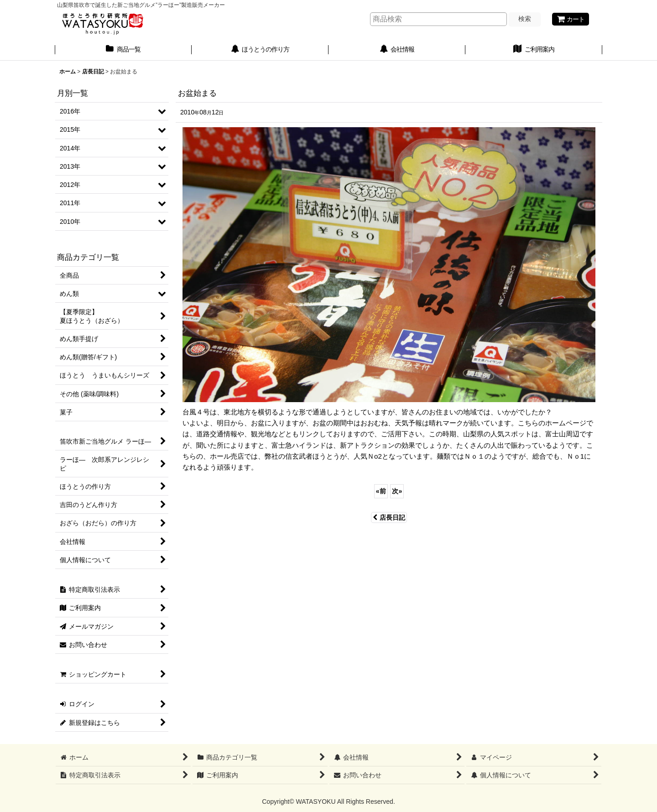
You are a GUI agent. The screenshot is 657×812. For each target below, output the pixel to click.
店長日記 (389, 517)
